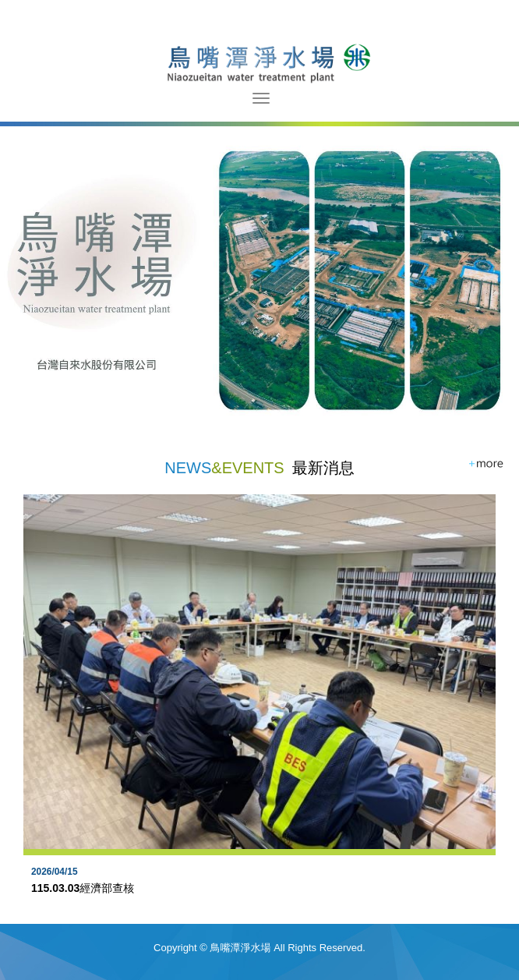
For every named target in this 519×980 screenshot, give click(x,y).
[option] (259, 709)
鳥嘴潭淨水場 (260, 62)
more (487, 465)
